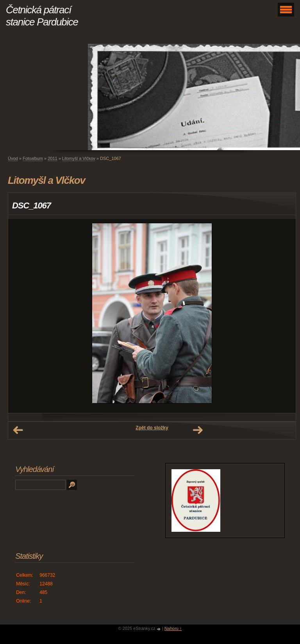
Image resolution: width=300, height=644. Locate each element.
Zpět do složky (152, 428)
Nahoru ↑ (173, 628)
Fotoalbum (33, 158)
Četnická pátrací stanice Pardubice (42, 16)
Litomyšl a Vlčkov (79, 158)
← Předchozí (18, 430)
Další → (198, 430)
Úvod (13, 158)
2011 (52, 158)
